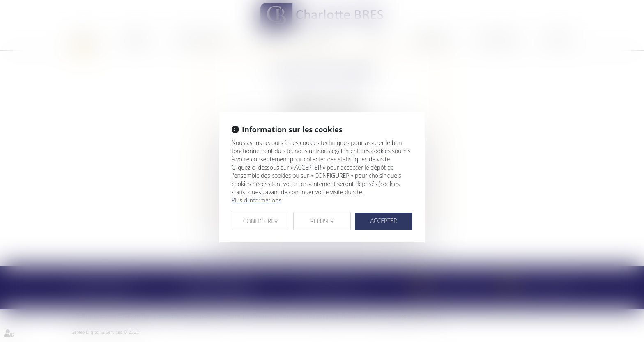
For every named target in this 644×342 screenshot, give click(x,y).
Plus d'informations (256, 200)
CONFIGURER (261, 221)
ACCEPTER (383, 221)
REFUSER (322, 221)
